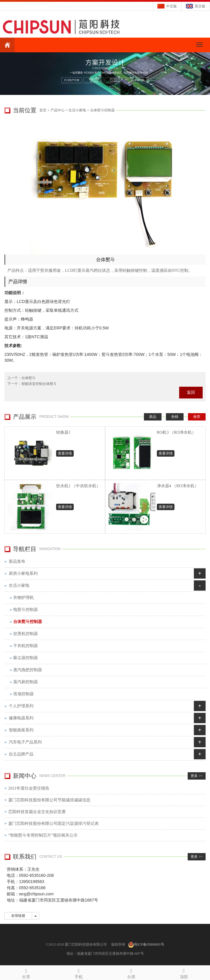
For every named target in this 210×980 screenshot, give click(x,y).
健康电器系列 (21, 718)
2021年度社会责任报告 (29, 788)
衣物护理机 (23, 598)
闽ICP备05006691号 (149, 944)
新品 (153, 417)
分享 (26, 973)
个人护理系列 (21, 706)
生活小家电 (77, 110)
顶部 (184, 973)
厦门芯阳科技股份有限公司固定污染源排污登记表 (53, 824)
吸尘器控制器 (26, 658)
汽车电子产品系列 (25, 742)
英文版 (200, 6)
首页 (43, 110)
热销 (175, 417)
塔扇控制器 (23, 694)
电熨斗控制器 (26, 610)
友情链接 (18, 916)
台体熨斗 (28, 378)
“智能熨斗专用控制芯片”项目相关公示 (43, 835)
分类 (131, 973)
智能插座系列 (21, 730)
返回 (191, 392)
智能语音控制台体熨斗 (39, 384)
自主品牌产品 (21, 754)
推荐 (197, 417)
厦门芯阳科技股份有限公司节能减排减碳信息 (49, 800)
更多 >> (197, 776)
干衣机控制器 (26, 646)
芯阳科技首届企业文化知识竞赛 (37, 812)
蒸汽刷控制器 (26, 682)
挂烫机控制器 (26, 634)
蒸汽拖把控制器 (28, 670)
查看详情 (65, 453)
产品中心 (58, 110)
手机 (79, 973)
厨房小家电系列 (23, 573)
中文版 (172, 6)
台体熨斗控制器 (103, 110)
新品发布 (17, 561)
